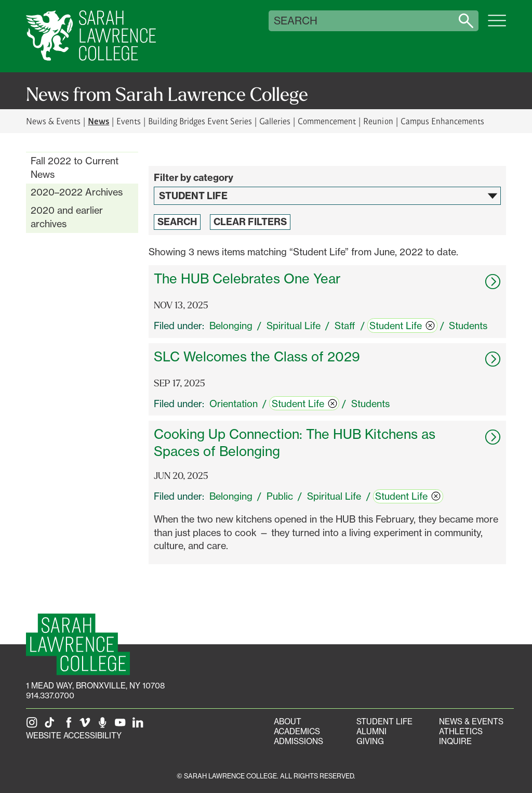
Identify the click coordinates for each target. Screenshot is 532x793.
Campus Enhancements (442, 121)
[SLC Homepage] (78, 645)
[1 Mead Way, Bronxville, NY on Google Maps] (95, 686)
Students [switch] (468, 326)
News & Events (53, 121)
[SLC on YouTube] (122, 726)
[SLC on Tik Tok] (51, 726)
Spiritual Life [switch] (294, 326)
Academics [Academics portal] (297, 731)
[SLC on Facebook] (69, 726)
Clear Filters (250, 222)
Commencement (327, 121)
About (288, 721)
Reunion (378, 121)
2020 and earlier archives (67, 217)
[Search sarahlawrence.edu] (466, 21)
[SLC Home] (91, 36)
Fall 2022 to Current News (75, 167)
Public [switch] (280, 496)
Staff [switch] (345, 326)
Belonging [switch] (231, 326)
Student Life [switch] (402, 326)
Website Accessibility (74, 736)
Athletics (461, 731)
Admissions (298, 741)
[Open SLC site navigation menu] (497, 26)
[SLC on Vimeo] (87, 726)
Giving (370, 741)
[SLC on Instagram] (34, 726)
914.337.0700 (50, 695)
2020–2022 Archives (77, 192)
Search (296, 21)
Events (129, 121)
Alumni (371, 731)
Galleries (275, 121)
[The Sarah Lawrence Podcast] (104, 726)
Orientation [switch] (234, 404)
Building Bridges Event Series (200, 121)
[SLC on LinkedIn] (140, 726)
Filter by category (194, 178)
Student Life (384, 721)
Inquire (455, 741)
